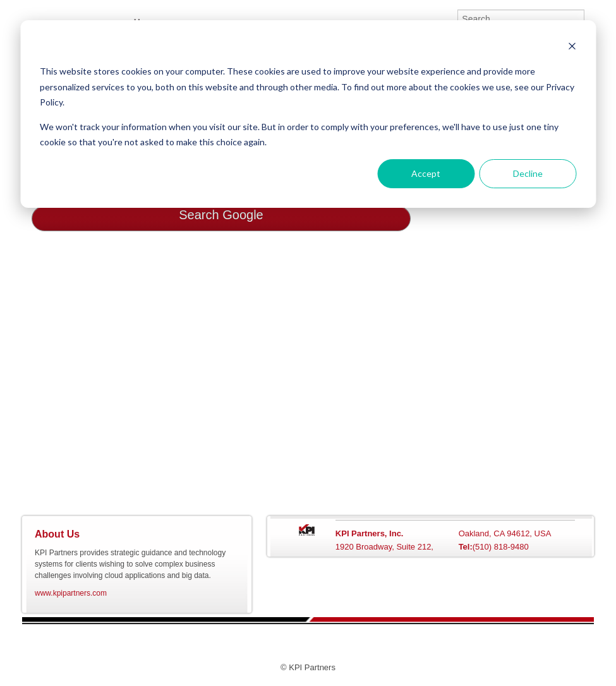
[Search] (521, 19)
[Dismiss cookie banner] (572, 48)
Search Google (221, 215)
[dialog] (308, 114)
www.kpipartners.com (71, 593)
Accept (426, 173)
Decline (528, 173)
